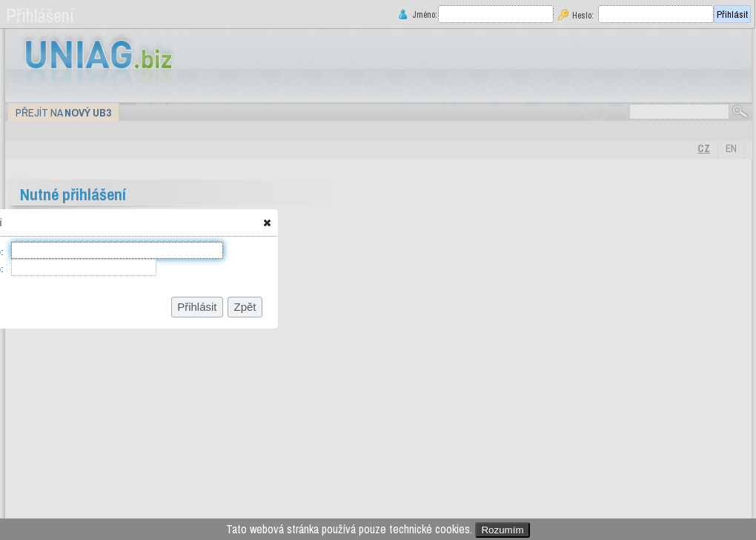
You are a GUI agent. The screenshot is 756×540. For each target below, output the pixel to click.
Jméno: (423, 14)
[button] (267, 223)
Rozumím (502, 530)
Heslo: (583, 15)
